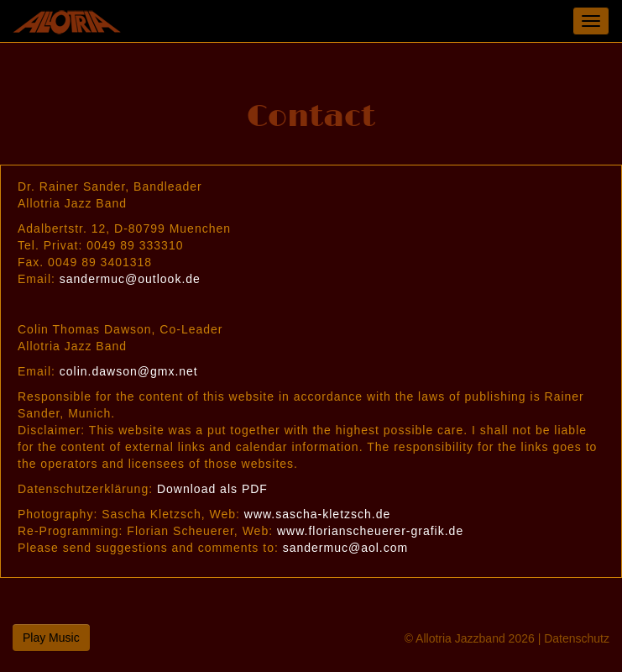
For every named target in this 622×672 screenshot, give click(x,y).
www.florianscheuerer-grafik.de (370, 531)
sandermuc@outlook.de (130, 279)
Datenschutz (577, 638)
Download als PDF (212, 489)
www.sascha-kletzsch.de (318, 514)
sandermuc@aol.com (346, 548)
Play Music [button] (51, 638)
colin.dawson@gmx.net (129, 371)
